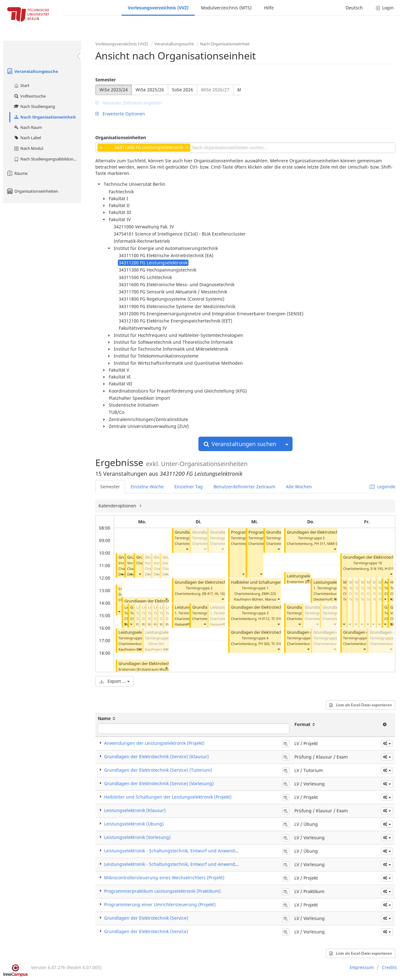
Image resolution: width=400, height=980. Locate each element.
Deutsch (354, 8)
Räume (17, 173)
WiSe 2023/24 (114, 90)
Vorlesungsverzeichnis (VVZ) (158, 8)
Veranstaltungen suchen (240, 444)
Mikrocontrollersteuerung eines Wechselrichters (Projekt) (164, 878)
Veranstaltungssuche (32, 71)
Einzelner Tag (189, 487)
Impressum (362, 967)
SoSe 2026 (182, 90)
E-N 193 (377, 569)
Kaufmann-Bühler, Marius (255, 599)
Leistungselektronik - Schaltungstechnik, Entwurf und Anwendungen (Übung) (186, 851)
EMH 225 (269, 594)
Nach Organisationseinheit (45, 117)
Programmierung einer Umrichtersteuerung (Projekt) (160, 904)
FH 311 (320, 543)
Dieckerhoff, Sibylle (329, 599)
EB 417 (207, 594)
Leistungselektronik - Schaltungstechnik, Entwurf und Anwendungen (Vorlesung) (189, 864)
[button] (122, 574)
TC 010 (277, 619)
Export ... (115, 681)
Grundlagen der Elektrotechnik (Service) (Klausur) (165, 664)
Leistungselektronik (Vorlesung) (137, 837)
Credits (389, 967)
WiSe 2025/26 (150, 90)
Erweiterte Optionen (120, 114)
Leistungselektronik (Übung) (134, 824)
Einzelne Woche (147, 487)
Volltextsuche (30, 96)
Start (21, 85)
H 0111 (390, 569)
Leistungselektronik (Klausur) (135, 810)
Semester (105, 80)
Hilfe (269, 8)
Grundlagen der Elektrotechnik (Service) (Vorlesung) (159, 783)
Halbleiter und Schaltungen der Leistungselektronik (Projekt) (168, 797)
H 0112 (264, 619)
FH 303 (264, 644)
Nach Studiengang (34, 106)
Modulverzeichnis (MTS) (226, 8)
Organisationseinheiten (32, 191)
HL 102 (220, 594)
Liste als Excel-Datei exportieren (361, 705)
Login (385, 8)
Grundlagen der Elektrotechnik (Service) (162, 601)
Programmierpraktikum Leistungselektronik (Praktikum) (162, 891)
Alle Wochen (299, 487)
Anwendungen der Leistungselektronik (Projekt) (154, 743)
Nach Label (27, 138)
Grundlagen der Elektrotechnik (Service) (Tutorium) (223, 582)
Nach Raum (28, 127)
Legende (382, 487)
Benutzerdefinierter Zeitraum (244, 487)
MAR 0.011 (336, 543)
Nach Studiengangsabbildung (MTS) (47, 159)
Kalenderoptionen (118, 506)
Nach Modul (28, 148)
